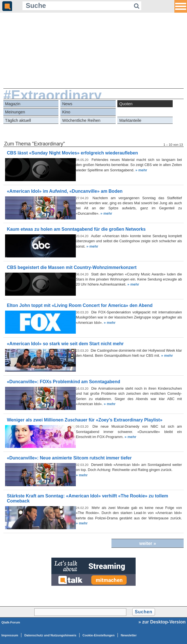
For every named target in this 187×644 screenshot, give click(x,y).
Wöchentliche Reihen (81, 120)
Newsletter (129, 635)
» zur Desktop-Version (162, 622)
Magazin (13, 104)
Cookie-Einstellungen (99, 635)
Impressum (10, 635)
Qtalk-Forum (11, 622)
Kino (66, 112)
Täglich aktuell (18, 120)
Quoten (126, 104)
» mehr (141, 170)
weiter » (148, 543)
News (67, 104)
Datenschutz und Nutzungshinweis (50, 635)
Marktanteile (130, 120)
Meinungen (15, 112)
